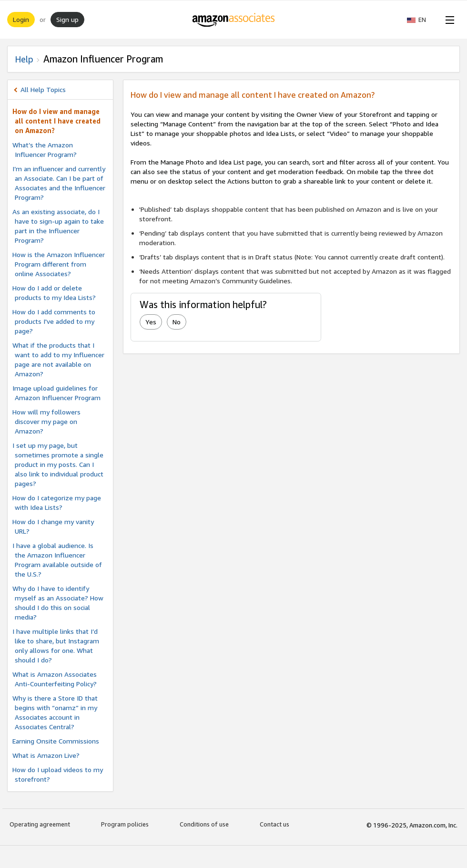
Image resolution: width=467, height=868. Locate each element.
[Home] (234, 20)
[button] (421, 20)
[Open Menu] (448, 20)
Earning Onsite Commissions (56, 741)
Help (24, 59)
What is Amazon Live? (46, 755)
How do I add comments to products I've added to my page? (54, 321)
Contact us (274, 824)
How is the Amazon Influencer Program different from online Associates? (59, 264)
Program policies (125, 824)
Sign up (67, 19)
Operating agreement (40, 824)
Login (21, 19)
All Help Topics (43, 89)
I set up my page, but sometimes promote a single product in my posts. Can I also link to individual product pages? (58, 464)
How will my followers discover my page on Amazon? (46, 421)
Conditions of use (204, 824)
